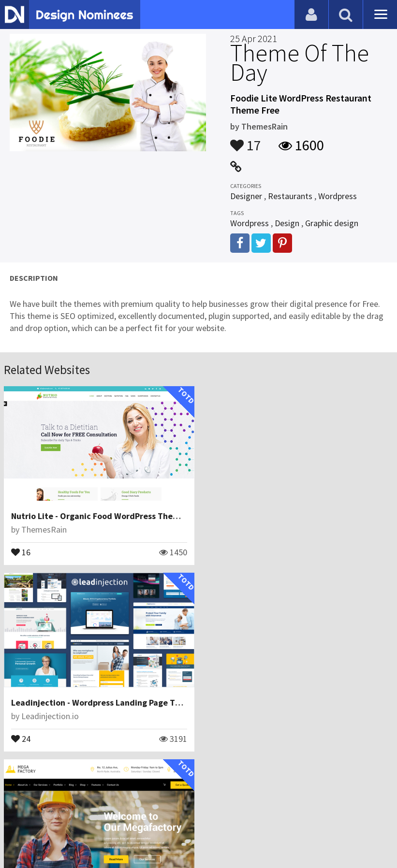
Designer (246, 196)
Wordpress (338, 196)
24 (220, 551)
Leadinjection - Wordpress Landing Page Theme (303, 516)
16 (21, 551)
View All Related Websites (199, 780)
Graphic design (332, 223)
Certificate (103, 822)
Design (287, 223)
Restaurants (290, 196)
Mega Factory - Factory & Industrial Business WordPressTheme (132, 702)
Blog (21, 822)
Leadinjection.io (249, 529)
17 (246, 141)
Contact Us (57, 822)
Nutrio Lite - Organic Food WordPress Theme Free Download (128, 516)
